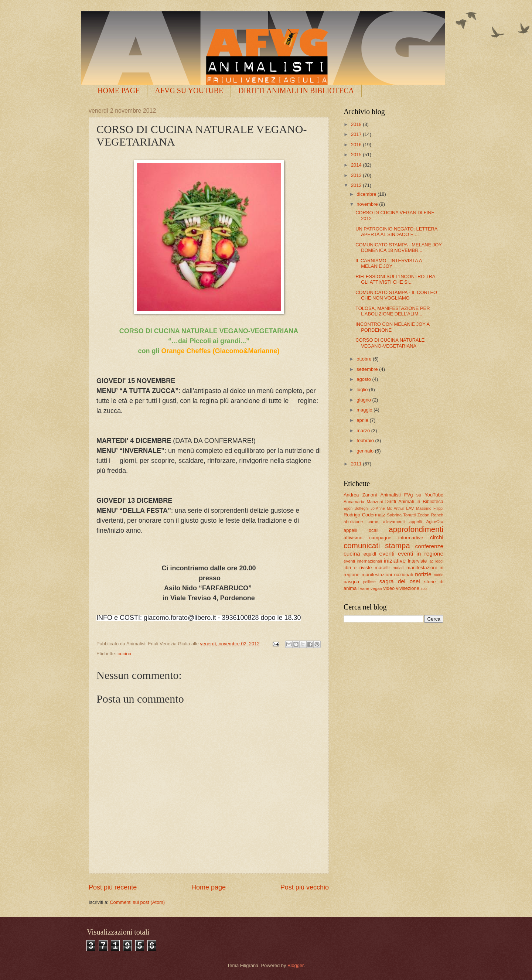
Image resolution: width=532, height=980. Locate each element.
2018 (357, 124)
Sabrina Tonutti (401, 515)
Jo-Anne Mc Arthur (387, 508)
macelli (382, 568)
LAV (410, 508)
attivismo (353, 538)
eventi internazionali (363, 561)
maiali (398, 568)
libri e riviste (358, 568)
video (389, 588)
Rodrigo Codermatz (364, 515)
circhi (437, 537)
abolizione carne (361, 522)
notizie (423, 574)
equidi (370, 554)
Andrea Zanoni (360, 495)
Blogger (296, 965)
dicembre (367, 194)
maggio (365, 410)
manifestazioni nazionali (387, 575)
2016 (357, 145)
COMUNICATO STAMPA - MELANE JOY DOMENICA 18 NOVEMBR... (398, 247)
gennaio (366, 451)
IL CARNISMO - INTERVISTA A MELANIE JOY (388, 263)
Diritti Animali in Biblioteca (414, 501)
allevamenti (394, 522)
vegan (376, 588)
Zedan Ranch (431, 515)
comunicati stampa (377, 545)
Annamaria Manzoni (363, 502)
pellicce (369, 582)
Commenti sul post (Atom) (137, 902)
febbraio (366, 441)
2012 (357, 185)
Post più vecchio (305, 887)
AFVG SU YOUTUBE (189, 91)
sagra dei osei (400, 581)
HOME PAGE (119, 91)
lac (431, 561)
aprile (363, 420)
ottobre (365, 359)
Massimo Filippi (430, 508)
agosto (364, 379)
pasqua (351, 582)
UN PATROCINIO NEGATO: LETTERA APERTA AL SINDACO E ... (396, 232)
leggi (439, 561)
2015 (357, 155)
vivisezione (408, 588)
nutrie (439, 575)
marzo (364, 431)
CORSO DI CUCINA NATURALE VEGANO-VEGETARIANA (390, 343)
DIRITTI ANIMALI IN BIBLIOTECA (296, 91)
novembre (368, 204)
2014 (357, 165)
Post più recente (113, 887)
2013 (357, 175)
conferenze (429, 546)
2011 (357, 464)
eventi (387, 554)
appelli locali (361, 530)
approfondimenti (416, 529)
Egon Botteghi (356, 508)
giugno (364, 400)
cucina (124, 654)
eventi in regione (421, 554)
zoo (424, 589)
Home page (209, 887)
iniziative (395, 561)
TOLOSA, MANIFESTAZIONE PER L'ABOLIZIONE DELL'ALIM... (393, 311)
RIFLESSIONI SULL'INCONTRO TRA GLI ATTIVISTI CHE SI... (395, 279)
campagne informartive (396, 538)
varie (364, 588)
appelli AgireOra (426, 522)
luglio (363, 390)
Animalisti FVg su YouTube (412, 495)
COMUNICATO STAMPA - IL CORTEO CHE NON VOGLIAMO (396, 295)
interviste (417, 561)
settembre (368, 369)
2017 (357, 134)
